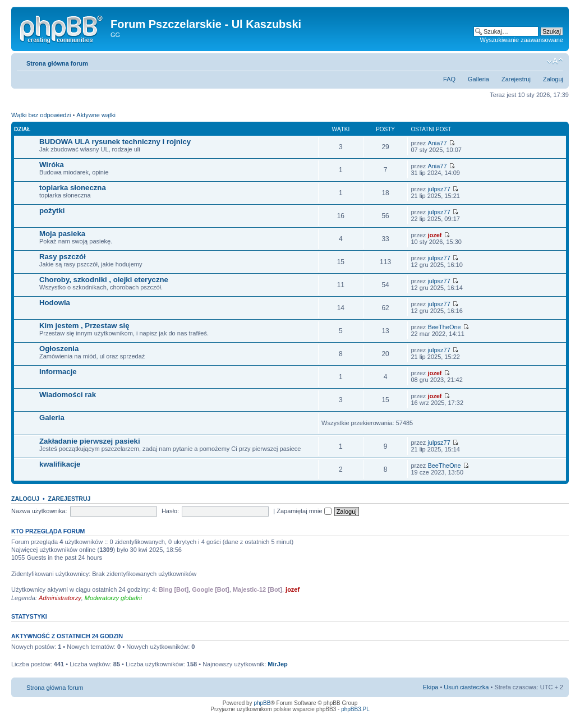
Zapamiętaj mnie (304, 511)
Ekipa (431, 687)
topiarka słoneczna (73, 188)
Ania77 (437, 143)
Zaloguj (553, 79)
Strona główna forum (57, 63)
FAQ (449, 79)
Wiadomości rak (68, 395)
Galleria (478, 79)
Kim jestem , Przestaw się (84, 326)
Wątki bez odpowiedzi (41, 115)
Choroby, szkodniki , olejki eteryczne (104, 280)
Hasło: (170, 511)
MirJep (277, 664)
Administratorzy (60, 598)
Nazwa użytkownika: (39, 511)
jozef (434, 235)
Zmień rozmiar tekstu (555, 61)
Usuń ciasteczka (466, 687)
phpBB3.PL (355, 709)
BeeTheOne (444, 327)
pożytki (52, 211)
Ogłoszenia (59, 349)
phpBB (262, 703)
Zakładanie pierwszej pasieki (90, 441)
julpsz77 (439, 189)
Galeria (52, 418)
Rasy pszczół (63, 257)
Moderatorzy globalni (113, 598)
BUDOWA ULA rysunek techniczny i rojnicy (115, 142)
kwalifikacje (60, 464)
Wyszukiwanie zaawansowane (522, 40)
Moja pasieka (62, 234)
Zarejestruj (516, 79)
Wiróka (52, 165)
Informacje (58, 372)
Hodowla (55, 303)
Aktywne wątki (96, 115)
